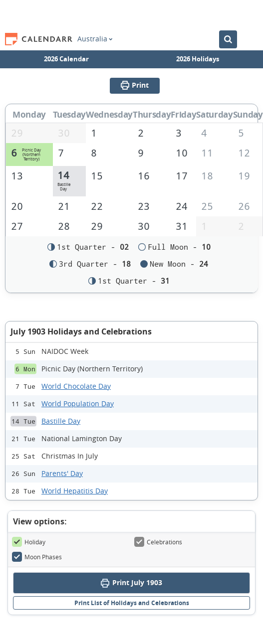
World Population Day (78, 404)
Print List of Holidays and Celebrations (132, 603)
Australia (95, 39)
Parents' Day (62, 474)
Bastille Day (61, 422)
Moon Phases (37, 558)
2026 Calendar (66, 59)
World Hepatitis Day (75, 492)
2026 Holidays (198, 59)
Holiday (29, 543)
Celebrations (158, 543)
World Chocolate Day (76, 387)
